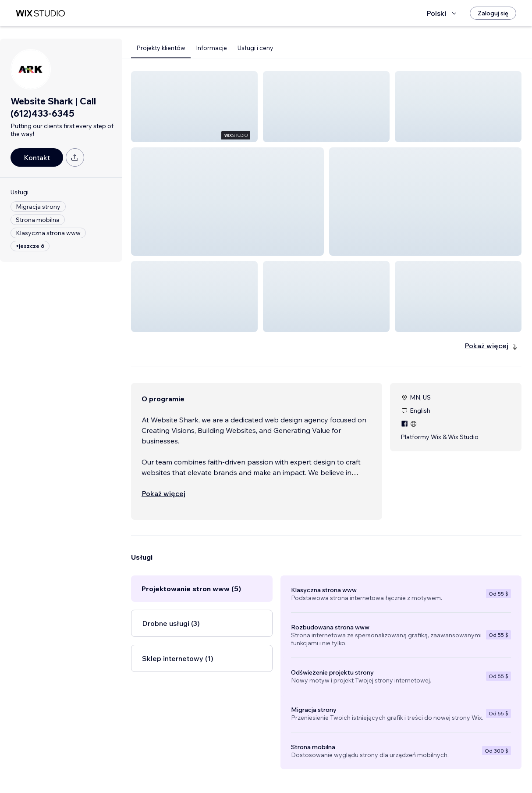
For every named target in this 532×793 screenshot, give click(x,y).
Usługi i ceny (255, 48)
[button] (194, 107)
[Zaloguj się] (493, 13)
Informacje (211, 48)
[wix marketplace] (40, 13)
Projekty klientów (161, 48)
